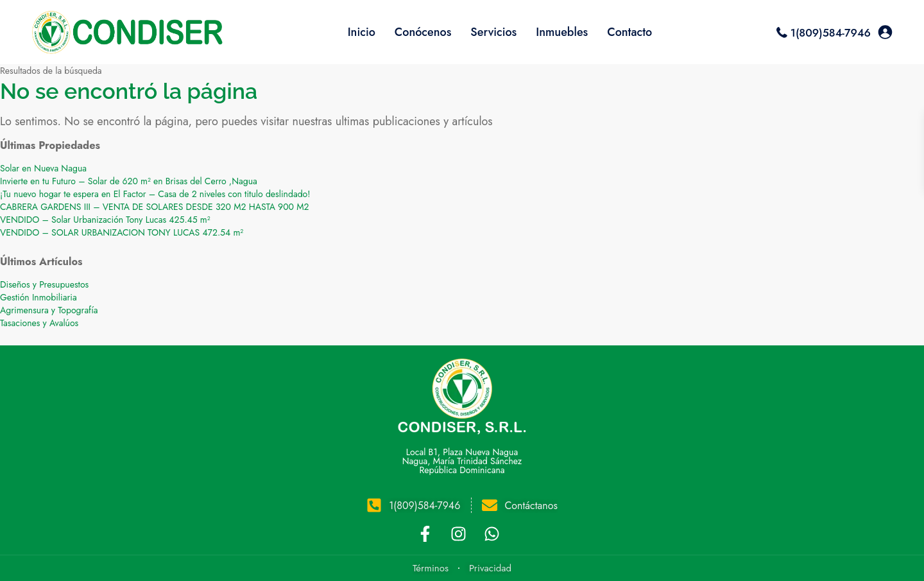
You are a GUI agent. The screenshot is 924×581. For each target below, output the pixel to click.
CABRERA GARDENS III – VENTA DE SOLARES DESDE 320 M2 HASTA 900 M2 (155, 207)
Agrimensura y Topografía (49, 310)
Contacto (629, 32)
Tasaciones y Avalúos (39, 323)
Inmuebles (562, 32)
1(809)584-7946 (831, 33)
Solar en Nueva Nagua (43, 168)
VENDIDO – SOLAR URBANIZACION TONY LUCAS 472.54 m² (122, 232)
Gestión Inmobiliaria (38, 297)
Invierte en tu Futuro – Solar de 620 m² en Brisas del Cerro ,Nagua (129, 181)
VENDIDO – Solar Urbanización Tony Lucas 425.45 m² (105, 220)
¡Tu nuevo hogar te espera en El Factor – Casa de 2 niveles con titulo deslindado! (155, 194)
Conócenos (423, 32)
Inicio (362, 32)
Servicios (493, 32)
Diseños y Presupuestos (44, 284)
